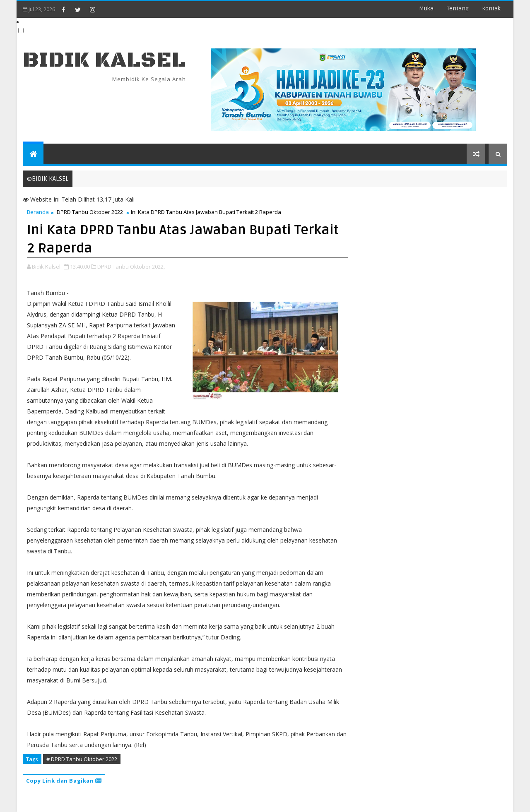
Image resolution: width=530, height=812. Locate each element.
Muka (426, 8)
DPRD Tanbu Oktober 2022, (131, 267)
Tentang (458, 8)
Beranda (38, 212)
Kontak (491, 8)
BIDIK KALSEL (104, 60)
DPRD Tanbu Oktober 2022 (90, 212)
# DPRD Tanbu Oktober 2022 (82, 759)
